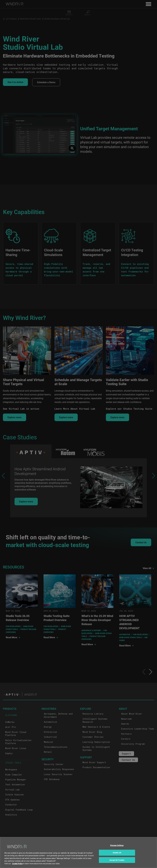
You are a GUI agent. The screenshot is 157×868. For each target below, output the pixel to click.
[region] (78, 852)
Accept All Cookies (117, 860)
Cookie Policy (17, 863)
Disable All (117, 853)
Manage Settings (117, 845)
